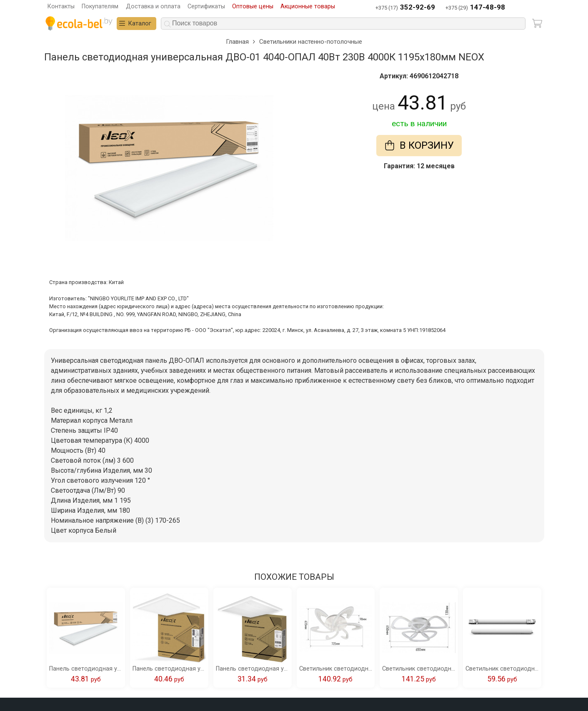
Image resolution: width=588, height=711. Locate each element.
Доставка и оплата (153, 6)
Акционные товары (308, 6)
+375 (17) (405, 8)
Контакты (61, 6)
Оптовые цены (253, 6)
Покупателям (100, 6)
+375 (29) (475, 8)
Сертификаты (206, 6)
